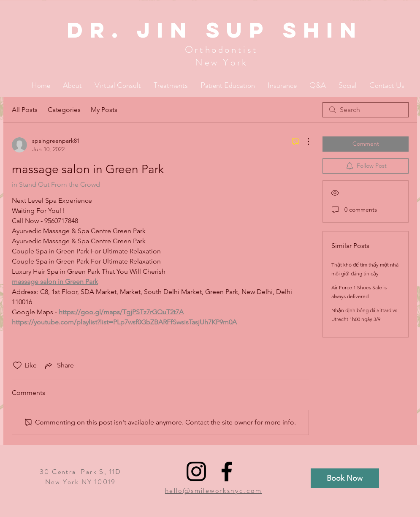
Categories (64, 110)
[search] (366, 110)
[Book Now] (345, 478)
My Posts (104, 110)
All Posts (25, 110)
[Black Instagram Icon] (196, 471)
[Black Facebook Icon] (227, 471)
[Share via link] (59, 365)
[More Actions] (304, 141)
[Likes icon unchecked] (17, 365)
